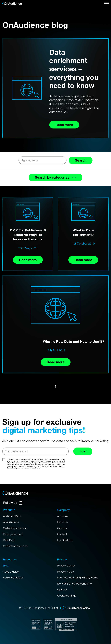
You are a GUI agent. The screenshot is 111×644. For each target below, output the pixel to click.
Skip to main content (0, 0)
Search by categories (56, 177)
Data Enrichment (13, 534)
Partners (62, 522)
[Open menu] (106, 4)
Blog (6, 565)
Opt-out (62, 589)
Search (81, 160)
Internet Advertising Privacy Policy (78, 577)
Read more (28, 260)
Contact (62, 534)
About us (63, 516)
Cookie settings (67, 595)
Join (83, 451)
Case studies (11, 572)
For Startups (65, 540)
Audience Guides (13, 577)
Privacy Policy (65, 572)
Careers (62, 528)
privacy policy (21, 468)
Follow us (13, 503)
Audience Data (12, 516)
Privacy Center (66, 565)
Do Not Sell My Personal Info (75, 584)
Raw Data (9, 540)
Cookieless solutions (15, 546)
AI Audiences (11, 522)
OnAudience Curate (15, 528)
